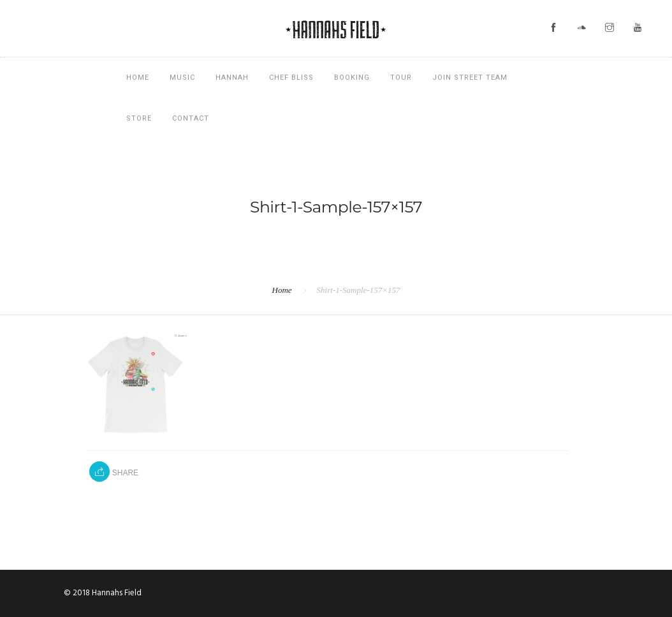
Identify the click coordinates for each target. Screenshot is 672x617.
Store (139, 118)
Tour (401, 78)
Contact (191, 118)
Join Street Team (470, 78)
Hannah (232, 78)
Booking (352, 78)
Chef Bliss (291, 78)
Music (182, 78)
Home (138, 78)
